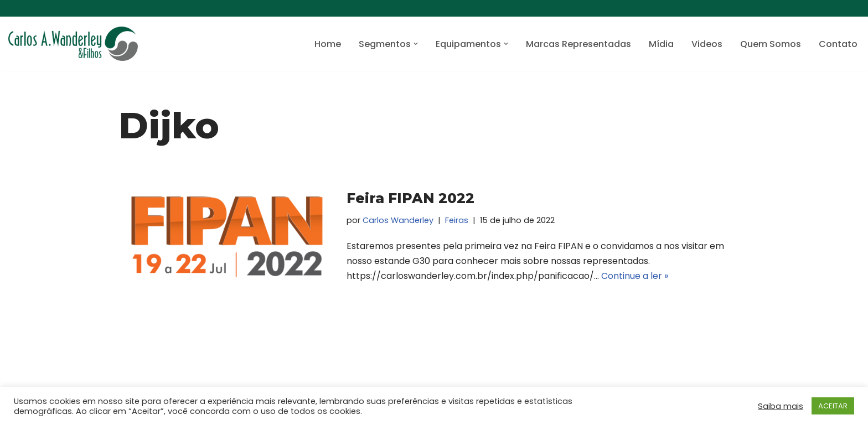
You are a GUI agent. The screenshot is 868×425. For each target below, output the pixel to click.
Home (328, 44)
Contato (838, 44)
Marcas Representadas (578, 44)
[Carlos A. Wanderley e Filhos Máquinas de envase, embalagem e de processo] (73, 44)
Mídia (661, 44)
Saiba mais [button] (781, 406)
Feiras (457, 220)
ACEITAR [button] (833, 406)
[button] (416, 44)
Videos (707, 44)
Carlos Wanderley (398, 220)
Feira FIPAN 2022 (410, 198)
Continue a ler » (635, 276)
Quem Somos (771, 44)
